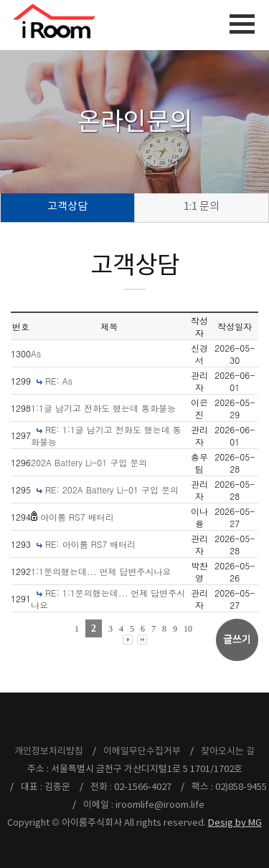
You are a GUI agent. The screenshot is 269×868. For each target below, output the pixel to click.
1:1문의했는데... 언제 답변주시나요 (101, 571)
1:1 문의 (202, 207)
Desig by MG (235, 823)
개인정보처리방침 (49, 752)
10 (188, 629)
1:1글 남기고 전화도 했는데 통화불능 (103, 408)
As (36, 353)
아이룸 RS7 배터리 (77, 517)
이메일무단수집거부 (142, 752)
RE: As (59, 381)
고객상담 (67, 207)
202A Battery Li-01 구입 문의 (89, 462)
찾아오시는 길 (228, 752)
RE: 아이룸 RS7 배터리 (90, 544)
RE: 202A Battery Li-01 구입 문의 (112, 490)
